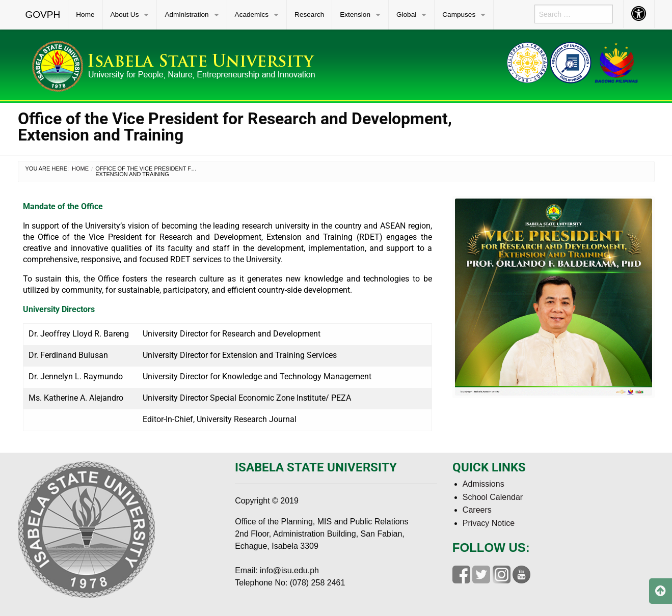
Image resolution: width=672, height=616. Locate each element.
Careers (477, 510)
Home (85, 15)
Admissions (483, 484)
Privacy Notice (489, 523)
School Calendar (493, 497)
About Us (125, 15)
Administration (186, 15)
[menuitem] (43, 15)
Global (406, 15)
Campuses (459, 15)
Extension (355, 15)
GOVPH (43, 15)
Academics (252, 15)
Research (309, 15)
